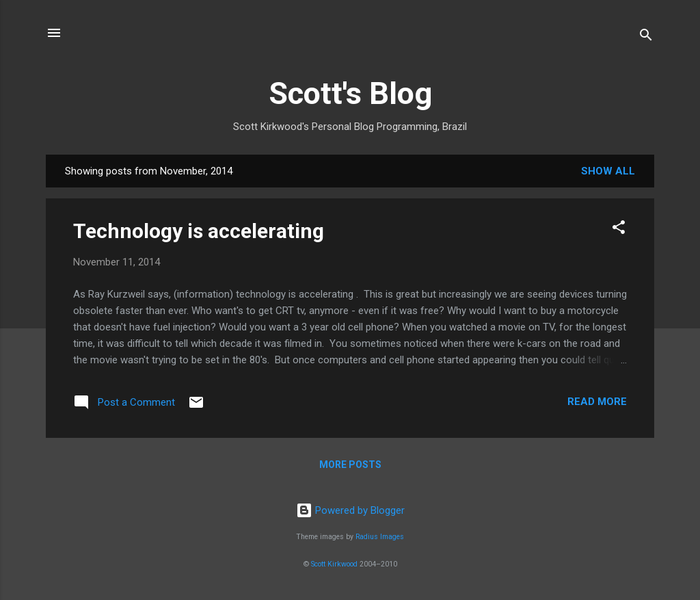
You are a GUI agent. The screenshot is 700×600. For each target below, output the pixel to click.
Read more (597, 402)
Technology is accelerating (199, 231)
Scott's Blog (350, 93)
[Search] (646, 37)
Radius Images (380, 537)
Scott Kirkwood (334, 564)
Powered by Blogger (350, 510)
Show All (608, 171)
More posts (350, 465)
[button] (619, 230)
